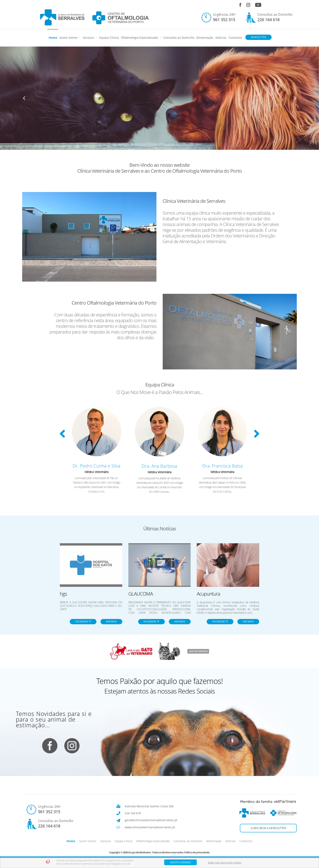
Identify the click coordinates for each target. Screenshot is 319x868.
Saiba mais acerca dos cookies (225, 863)
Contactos (235, 38)
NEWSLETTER (258, 37)
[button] (24, 98)
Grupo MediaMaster (140, 852)
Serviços (89, 38)
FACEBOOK (83, 622)
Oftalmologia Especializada (140, 38)
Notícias (221, 38)
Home (53, 38)
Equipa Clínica (109, 38)
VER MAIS (111, 622)
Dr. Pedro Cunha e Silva (97, 466)
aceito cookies (180, 863)
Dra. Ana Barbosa (159, 466)
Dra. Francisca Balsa (222, 466)
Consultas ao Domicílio (179, 38)
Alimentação (205, 38)
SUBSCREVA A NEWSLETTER (268, 828)
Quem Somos (69, 38)
